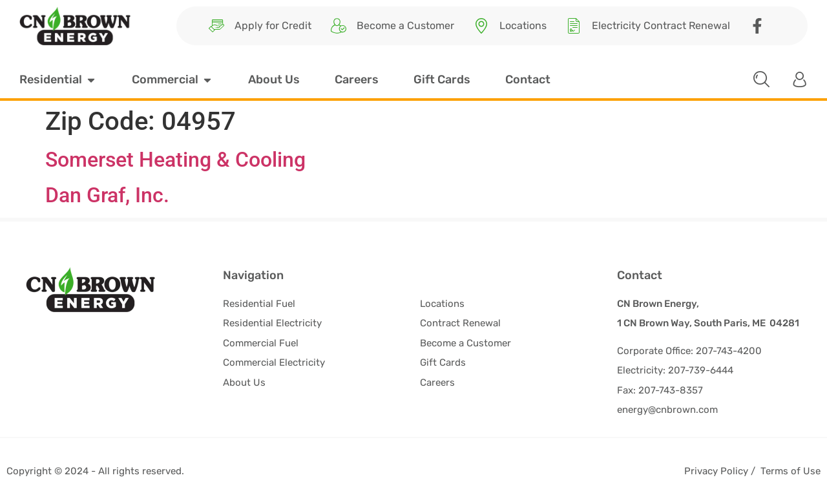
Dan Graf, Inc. (107, 195)
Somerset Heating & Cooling (175, 160)
